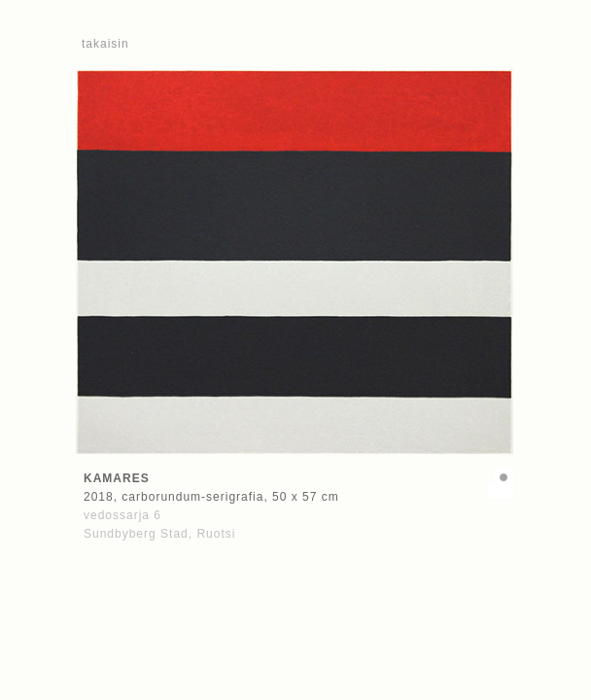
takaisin (105, 44)
